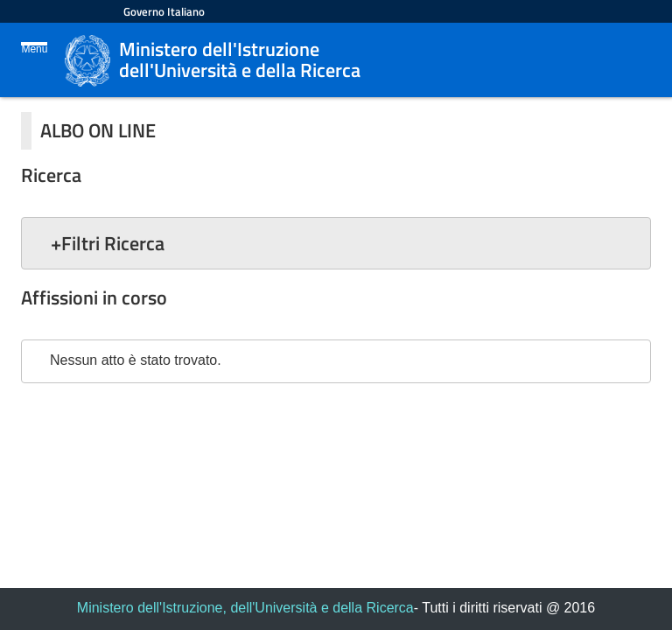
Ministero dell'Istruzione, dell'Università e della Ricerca (245, 608)
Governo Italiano (164, 11)
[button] (336, 243)
